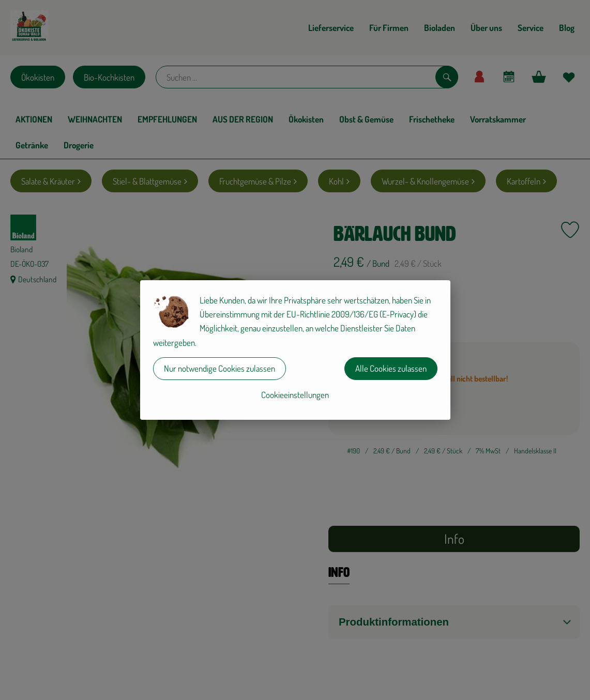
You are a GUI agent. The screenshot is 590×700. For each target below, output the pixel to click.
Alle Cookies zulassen (391, 368)
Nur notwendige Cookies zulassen (220, 368)
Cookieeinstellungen (295, 395)
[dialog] (295, 350)
